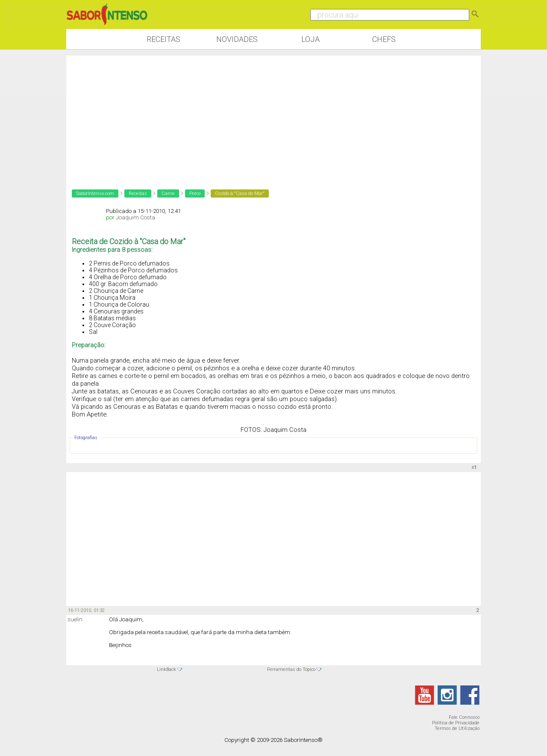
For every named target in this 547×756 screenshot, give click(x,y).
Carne (168, 193)
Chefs (384, 39)
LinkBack (166, 669)
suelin (75, 619)
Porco (195, 193)
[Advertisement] (273, 115)
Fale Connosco (464, 717)
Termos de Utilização (457, 728)
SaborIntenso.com (95, 193)
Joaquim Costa (135, 217)
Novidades (237, 39)
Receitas (163, 39)
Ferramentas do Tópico (291, 669)
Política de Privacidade (456, 723)
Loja (310, 39)
